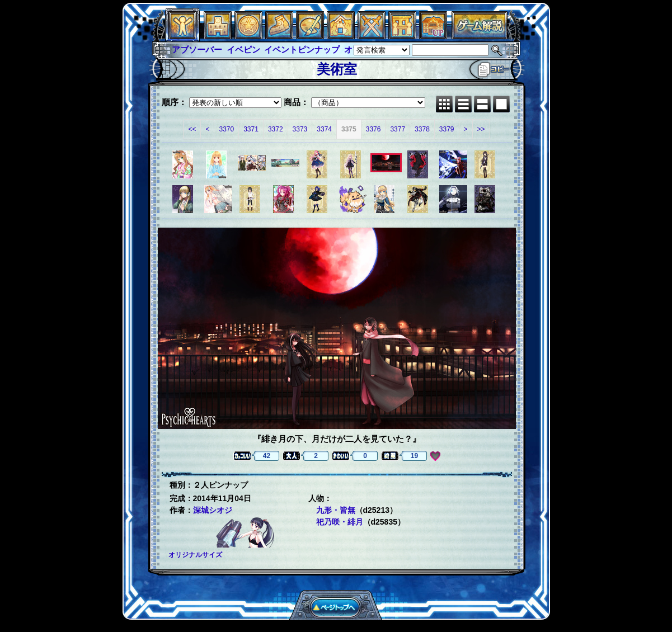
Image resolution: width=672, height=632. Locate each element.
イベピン (243, 49)
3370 (226, 129)
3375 (349, 129)
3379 (447, 129)
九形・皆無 (336, 510)
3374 (324, 129)
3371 (251, 129)
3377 (398, 129)
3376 (373, 129)
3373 (300, 129)
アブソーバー (197, 49)
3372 (276, 129)
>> (481, 129)
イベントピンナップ (302, 49)
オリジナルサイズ (195, 555)
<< (192, 129)
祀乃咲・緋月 (340, 522)
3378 (422, 129)
